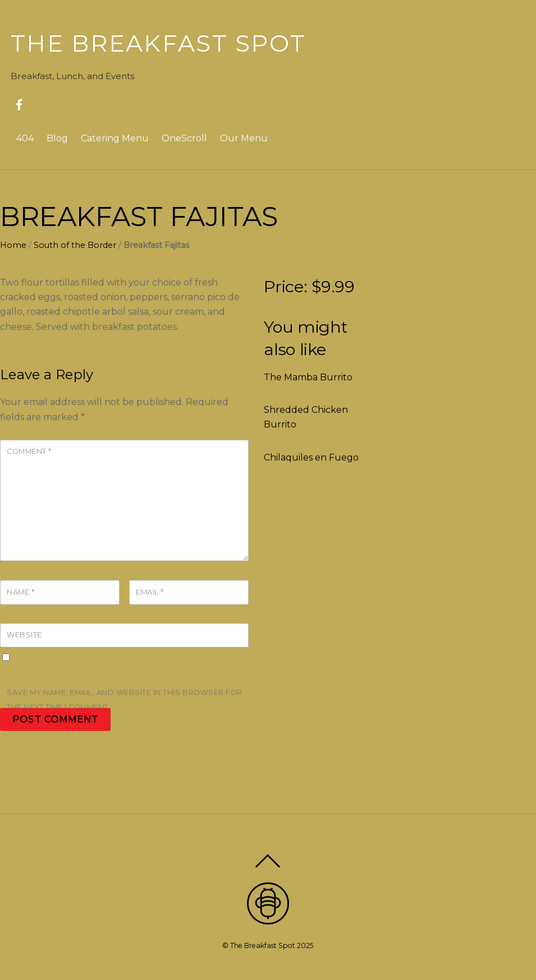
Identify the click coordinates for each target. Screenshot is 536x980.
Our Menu (244, 138)
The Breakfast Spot (263, 946)
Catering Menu (115, 138)
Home (13, 245)
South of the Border (75, 245)
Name (20, 592)
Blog (57, 138)
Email (150, 592)
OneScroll (184, 138)
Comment (29, 451)
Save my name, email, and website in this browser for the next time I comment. (125, 700)
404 (25, 138)
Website (24, 635)
